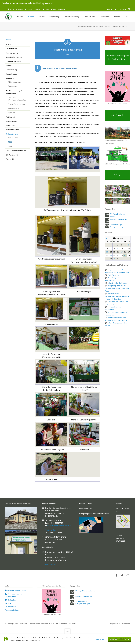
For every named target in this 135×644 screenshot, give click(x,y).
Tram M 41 (10, 159)
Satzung (9, 65)
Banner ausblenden (120, 639)
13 (107, 252)
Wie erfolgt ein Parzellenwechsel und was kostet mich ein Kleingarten (117, 296)
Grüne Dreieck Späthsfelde (16, 151)
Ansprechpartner (12, 53)
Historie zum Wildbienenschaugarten (17, 99)
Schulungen (10, 78)
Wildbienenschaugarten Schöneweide (15, 92)
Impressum (114, 624)
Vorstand (12, 44)
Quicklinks (111, 9)
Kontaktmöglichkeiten (14, 57)
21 (111, 255)
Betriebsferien (51, 564)
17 (122, 252)
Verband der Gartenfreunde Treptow (90, 26)
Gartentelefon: (51, 530)
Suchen (127, 17)
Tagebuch (11, 113)
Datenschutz (100, 639)
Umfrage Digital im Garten (117, 215)
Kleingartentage (119, 26)
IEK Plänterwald (12, 155)
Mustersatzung (11, 70)
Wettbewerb (10, 117)
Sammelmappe (11, 74)
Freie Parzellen (113, 275)
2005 (10, 146)
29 (114, 259)
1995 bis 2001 (13, 138)
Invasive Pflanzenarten (119, 219)
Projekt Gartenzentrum (17, 104)
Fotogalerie (15, 108)
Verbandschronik (12, 130)
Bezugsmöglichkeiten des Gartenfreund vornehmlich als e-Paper (117, 288)
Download (14, 86)
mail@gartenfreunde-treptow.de (59, 526)
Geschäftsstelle (11, 49)
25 (125, 255)
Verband (108, 26)
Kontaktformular (15, 61)
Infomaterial (10, 125)
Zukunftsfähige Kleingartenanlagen (118, 226)
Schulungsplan (16, 82)
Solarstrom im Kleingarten (117, 283)
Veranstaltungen (12, 121)
